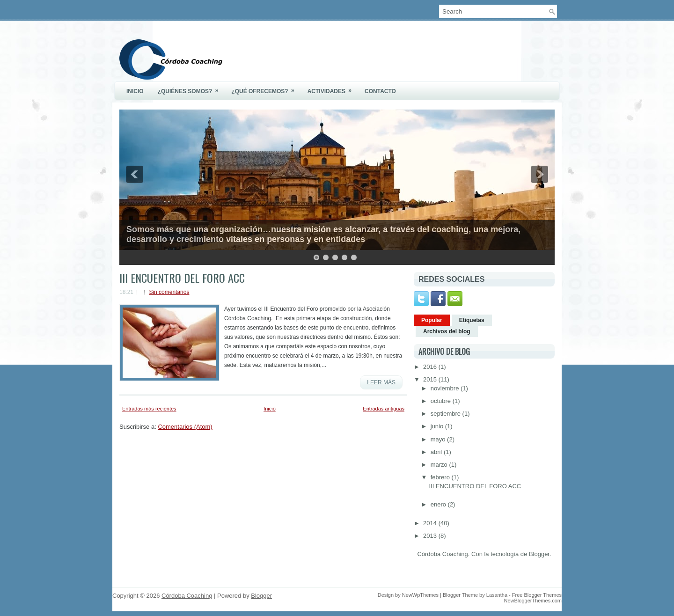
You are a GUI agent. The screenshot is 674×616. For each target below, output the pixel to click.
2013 (431, 536)
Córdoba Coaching (187, 596)
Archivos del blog (447, 331)
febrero (441, 477)
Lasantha (497, 595)
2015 (431, 379)
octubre (442, 401)
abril (437, 452)
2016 (431, 367)
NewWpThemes (420, 595)
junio (438, 426)
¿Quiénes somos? (191, 88)
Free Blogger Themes (537, 595)
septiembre (447, 414)
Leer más (381, 382)
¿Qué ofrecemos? (266, 88)
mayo (439, 439)
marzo (440, 465)
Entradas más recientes (149, 409)
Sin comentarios (169, 292)
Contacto (380, 91)
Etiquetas (472, 320)
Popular (432, 320)
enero (439, 504)
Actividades (333, 88)
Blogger (539, 554)
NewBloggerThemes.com (533, 601)
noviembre (446, 388)
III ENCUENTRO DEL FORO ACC (182, 278)
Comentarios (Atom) (185, 427)
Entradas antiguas (384, 409)
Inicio (135, 91)
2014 (431, 523)
